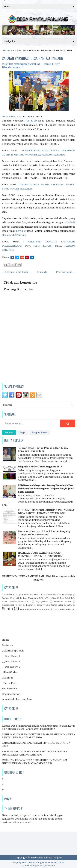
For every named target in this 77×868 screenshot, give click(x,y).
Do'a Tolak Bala (49, 598)
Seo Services (10, 689)
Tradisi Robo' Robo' (62, 609)
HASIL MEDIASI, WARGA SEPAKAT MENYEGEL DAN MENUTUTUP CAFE (41, 554)
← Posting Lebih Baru (15, 272)
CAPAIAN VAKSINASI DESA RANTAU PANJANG (33, 58)
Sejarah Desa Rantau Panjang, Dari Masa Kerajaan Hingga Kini (43, 450)
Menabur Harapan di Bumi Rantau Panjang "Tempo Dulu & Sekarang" (44, 533)
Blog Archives (39, 432)
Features (7, 645)
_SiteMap (8, 678)
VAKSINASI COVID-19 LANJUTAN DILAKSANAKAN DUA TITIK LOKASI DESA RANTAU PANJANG (38, 246)
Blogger (38, 580)
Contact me (21, 819)
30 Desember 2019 (52, 595)
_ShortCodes (10, 672)
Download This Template (17, 699)
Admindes (20, 235)
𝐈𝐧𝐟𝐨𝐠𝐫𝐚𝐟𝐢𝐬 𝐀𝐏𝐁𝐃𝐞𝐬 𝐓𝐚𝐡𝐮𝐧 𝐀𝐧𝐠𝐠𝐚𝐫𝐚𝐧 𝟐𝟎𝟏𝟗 (40, 467)
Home (7, 50)
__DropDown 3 (11, 667)
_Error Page (9, 683)
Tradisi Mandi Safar (39, 609)
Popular (9, 432)
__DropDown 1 (11, 656)
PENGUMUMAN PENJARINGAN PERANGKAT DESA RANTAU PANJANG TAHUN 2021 (46, 512)
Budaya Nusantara (29, 598)
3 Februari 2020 (30, 595)
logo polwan (42, 602)
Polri (20, 605)
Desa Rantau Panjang (50, 858)
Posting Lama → (66, 272)
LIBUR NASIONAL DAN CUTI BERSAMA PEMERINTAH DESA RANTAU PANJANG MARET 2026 (38, 736)
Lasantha (60, 863)
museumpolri (8, 605)
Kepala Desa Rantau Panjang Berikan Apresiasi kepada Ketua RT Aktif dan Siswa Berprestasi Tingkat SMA (38, 727)
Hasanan (7, 235)
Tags (23, 432)
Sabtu (70, 605)
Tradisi (23, 609)
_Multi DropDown (13, 651)
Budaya (69, 595)
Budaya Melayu (9, 598)
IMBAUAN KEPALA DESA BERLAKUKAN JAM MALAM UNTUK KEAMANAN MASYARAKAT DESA (34, 762)
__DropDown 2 (11, 662)
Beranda (42, 272)
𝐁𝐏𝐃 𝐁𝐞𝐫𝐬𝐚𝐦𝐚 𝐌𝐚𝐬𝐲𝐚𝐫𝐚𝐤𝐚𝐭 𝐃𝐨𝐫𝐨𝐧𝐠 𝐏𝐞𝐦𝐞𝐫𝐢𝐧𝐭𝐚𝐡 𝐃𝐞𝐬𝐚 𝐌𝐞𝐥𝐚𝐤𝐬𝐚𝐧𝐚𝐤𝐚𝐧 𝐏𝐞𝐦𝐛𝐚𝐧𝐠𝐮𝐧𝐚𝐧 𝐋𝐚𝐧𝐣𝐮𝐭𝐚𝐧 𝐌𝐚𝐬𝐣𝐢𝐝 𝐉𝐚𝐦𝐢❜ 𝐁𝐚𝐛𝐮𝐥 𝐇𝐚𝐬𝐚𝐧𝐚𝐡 (46, 489)
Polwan (30, 605)
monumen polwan (63, 602)
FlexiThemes (28, 863)
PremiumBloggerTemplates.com (39, 865)
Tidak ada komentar (11, 67)
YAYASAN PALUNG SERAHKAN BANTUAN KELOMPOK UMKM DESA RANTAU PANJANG (35, 753)
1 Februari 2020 (10, 595)
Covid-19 (31, 121)
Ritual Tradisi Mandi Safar (50, 605)
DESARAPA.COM (12, 117)
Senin (7, 609)
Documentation (11, 694)
